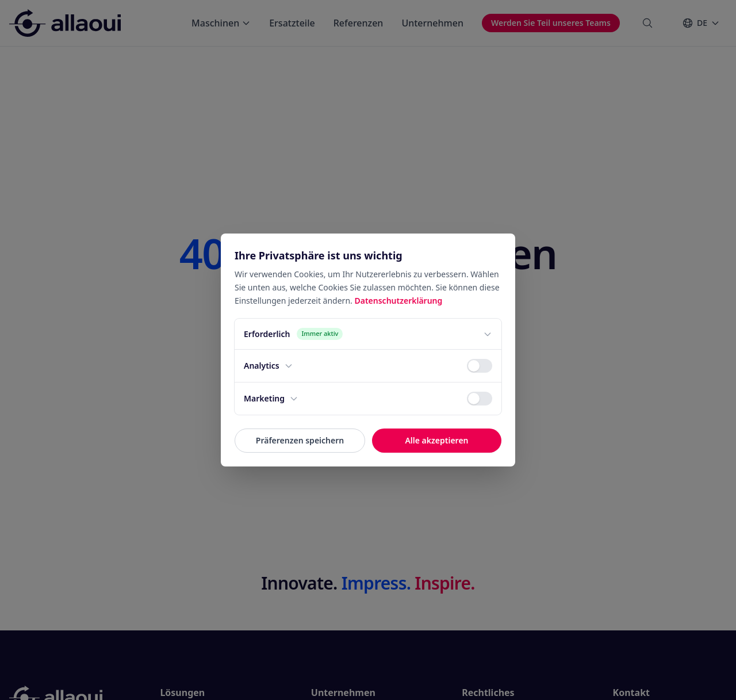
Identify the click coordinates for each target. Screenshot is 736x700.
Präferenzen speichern (300, 440)
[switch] (480, 366)
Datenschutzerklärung (398, 301)
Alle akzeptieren (436, 440)
